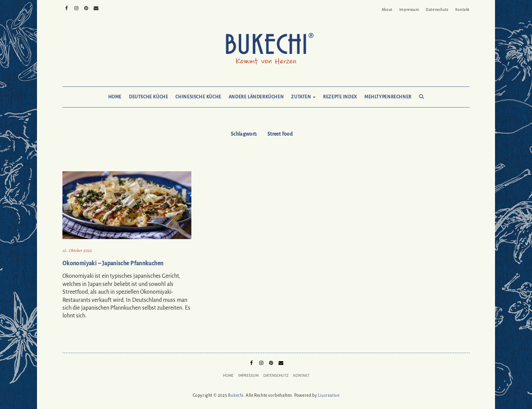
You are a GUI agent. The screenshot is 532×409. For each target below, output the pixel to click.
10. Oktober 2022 (77, 250)
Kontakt (462, 9)
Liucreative (329, 395)
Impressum (409, 9)
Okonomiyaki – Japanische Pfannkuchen (113, 264)
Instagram (77, 7)
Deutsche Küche (148, 97)
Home (115, 97)
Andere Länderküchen (256, 97)
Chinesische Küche (198, 97)
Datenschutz (437, 9)
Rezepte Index (340, 97)
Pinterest (86, 7)
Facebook (67, 7)
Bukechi (236, 395)
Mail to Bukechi (96, 7)
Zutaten (303, 97)
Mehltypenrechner (388, 97)
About (387, 9)
